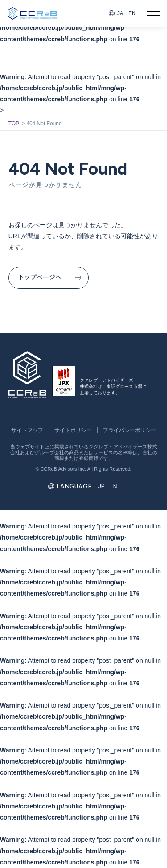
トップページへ (40, 278)
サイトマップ (27, 430)
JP (102, 486)
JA (120, 13)
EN (132, 13)
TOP (14, 124)
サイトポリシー (73, 430)
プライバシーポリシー (130, 430)
